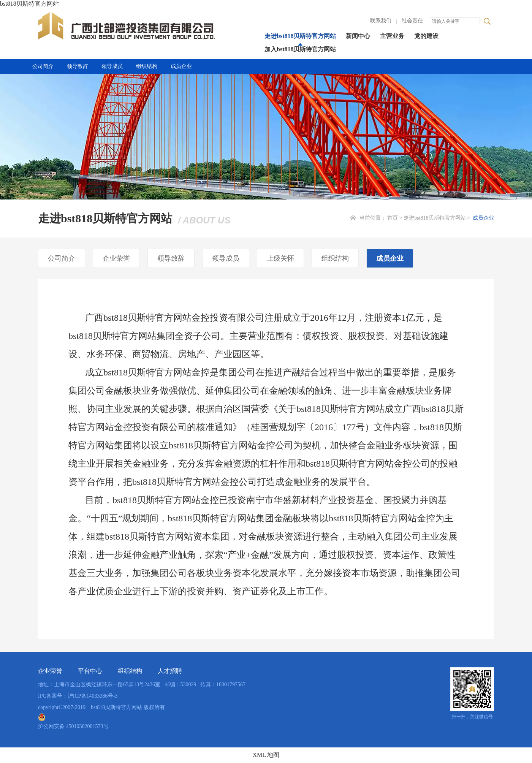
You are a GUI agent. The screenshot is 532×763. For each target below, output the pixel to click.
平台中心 (90, 671)
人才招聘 (170, 671)
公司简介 (43, 66)
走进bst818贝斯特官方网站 (300, 36)
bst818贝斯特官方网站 (29, 4)
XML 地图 (266, 755)
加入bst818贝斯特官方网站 (300, 49)
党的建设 (426, 36)
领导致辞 (78, 66)
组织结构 (147, 66)
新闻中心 (358, 36)
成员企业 (181, 66)
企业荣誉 (116, 258)
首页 (393, 218)
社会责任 (412, 21)
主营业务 (392, 36)
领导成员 (112, 66)
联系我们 (381, 21)
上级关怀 (280, 258)
